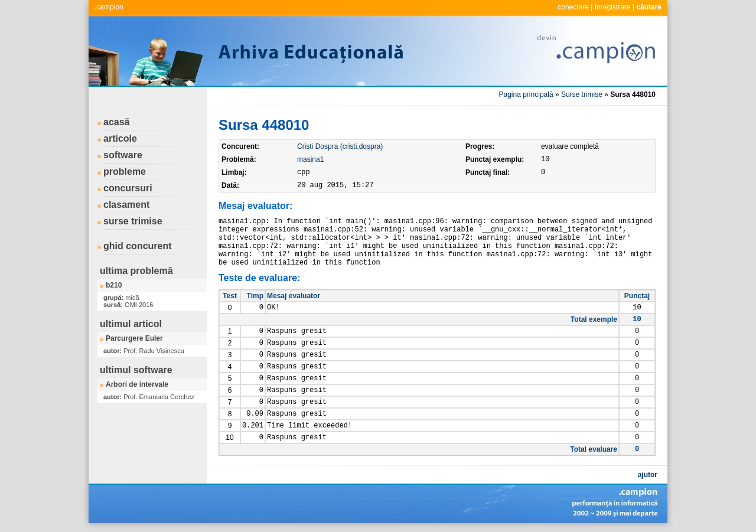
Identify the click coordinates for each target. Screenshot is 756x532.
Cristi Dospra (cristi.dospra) (340, 146)
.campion (109, 7)
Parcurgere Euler (134, 338)
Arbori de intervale (137, 384)
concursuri (128, 188)
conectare (573, 7)
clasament (126, 205)
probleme (125, 172)
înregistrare (613, 7)
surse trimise (133, 221)
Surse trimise (582, 94)
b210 (114, 285)
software (123, 155)
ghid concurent (138, 246)
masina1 (310, 159)
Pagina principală (526, 94)
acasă (117, 122)
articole (120, 138)
